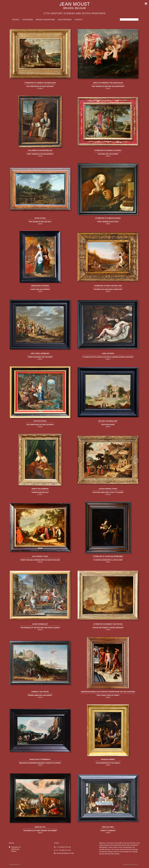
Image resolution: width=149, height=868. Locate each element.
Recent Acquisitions (45, 20)
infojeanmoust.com (65, 853)
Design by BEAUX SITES (130, 864)
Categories (28, 20)
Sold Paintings (65, 20)
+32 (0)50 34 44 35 (65, 850)
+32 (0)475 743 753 (64, 847)
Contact (79, 20)
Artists (16, 20)
